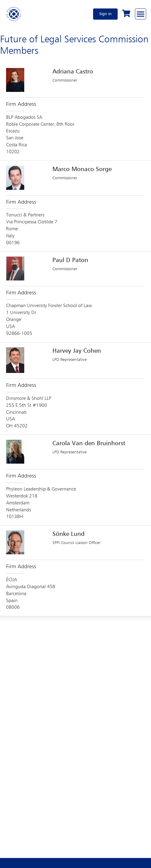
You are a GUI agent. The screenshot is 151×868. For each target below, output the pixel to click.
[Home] (14, 14)
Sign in (105, 14)
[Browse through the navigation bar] (141, 14)
